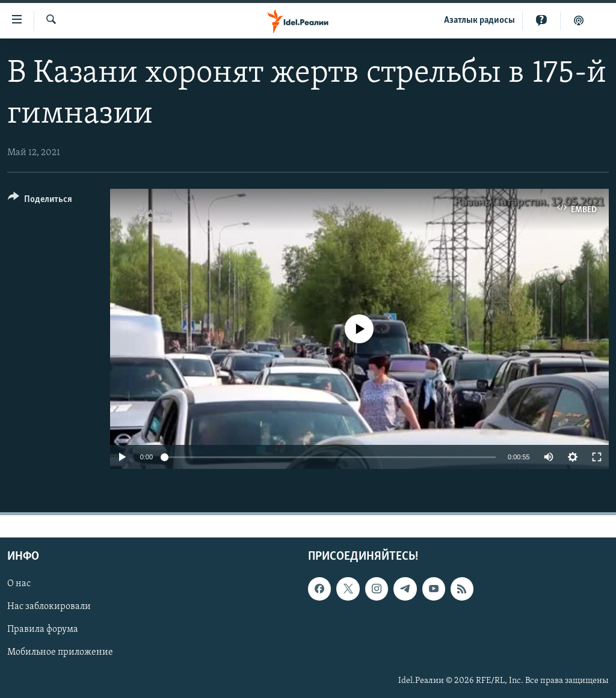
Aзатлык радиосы (479, 20)
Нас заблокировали (49, 607)
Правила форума (43, 630)
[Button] (40, 201)
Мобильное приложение (60, 653)
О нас (19, 584)
